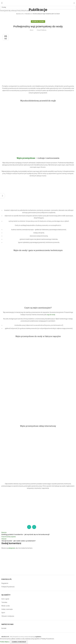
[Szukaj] (38, 7)
